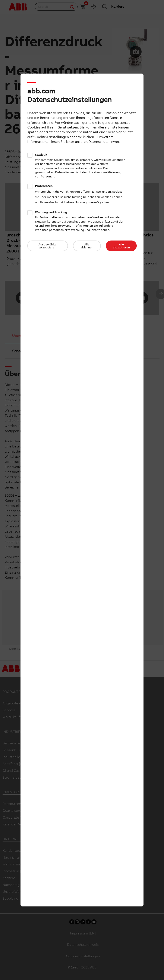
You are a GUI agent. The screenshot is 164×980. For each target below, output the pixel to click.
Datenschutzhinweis (104, 142)
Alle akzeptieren (121, 246)
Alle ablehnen (87, 246)
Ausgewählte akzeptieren (48, 246)
